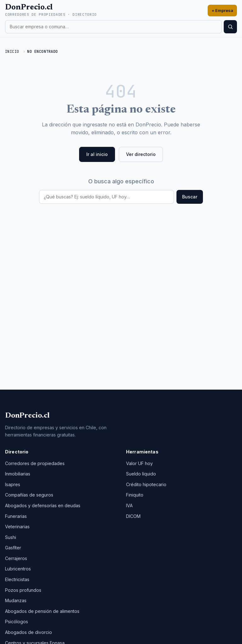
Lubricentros (18, 569)
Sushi (11, 537)
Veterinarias (17, 527)
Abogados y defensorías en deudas (43, 505)
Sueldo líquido (141, 474)
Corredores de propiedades (35, 463)
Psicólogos (17, 622)
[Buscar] (230, 27)
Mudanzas (16, 600)
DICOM (133, 516)
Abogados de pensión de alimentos (42, 611)
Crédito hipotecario (146, 484)
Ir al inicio (97, 154)
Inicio (12, 52)
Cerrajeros (16, 558)
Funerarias (16, 516)
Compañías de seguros (29, 495)
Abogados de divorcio (29, 632)
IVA (129, 505)
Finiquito (135, 495)
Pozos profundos (23, 590)
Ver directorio (141, 154)
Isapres (13, 484)
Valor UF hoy (139, 463)
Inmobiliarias (18, 474)
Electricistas (17, 579)
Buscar (190, 197)
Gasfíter (13, 548)
